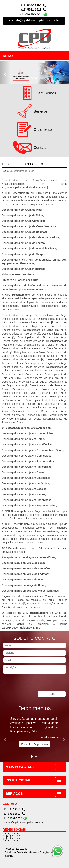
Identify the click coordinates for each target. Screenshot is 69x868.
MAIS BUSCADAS (20, 767)
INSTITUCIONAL (18, 780)
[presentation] (28, 683)
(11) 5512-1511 (31, 10)
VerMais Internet (27, 852)
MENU (8, 56)
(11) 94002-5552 (31, 14)
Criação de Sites (50, 852)
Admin (9, 856)
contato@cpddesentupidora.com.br (34, 20)
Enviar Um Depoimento (34, 744)
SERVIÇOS (14, 794)
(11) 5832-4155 (31, 5)
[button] (5, 72)
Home (5, 171)
